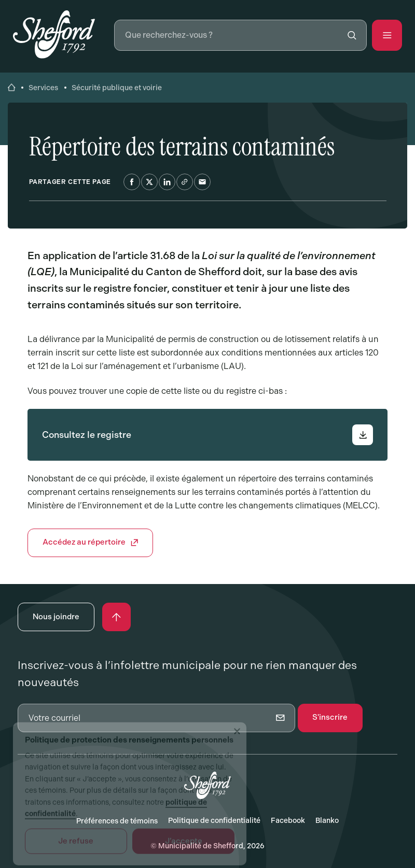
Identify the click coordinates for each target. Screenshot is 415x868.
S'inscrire (330, 717)
